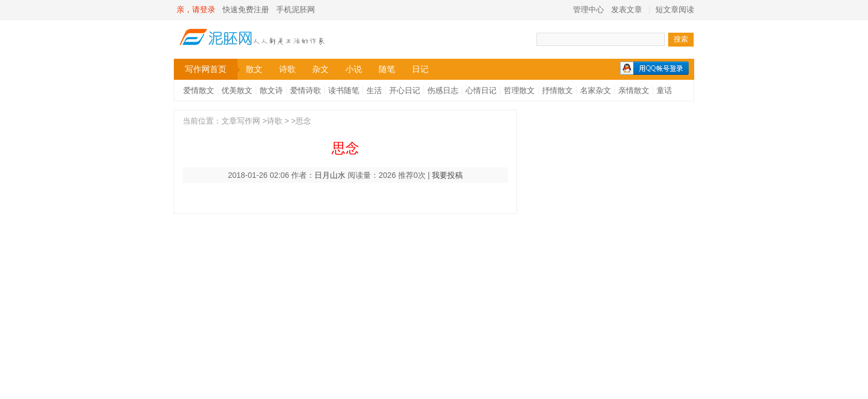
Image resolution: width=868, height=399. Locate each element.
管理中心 (588, 9)
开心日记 (405, 90)
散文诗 (271, 90)
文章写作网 (241, 121)
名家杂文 (596, 90)
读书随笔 (344, 90)
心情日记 (481, 90)
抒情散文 (557, 90)
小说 (354, 69)
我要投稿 (447, 175)
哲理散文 (519, 90)
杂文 (321, 69)
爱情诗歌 (306, 90)
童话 (664, 90)
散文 (254, 69)
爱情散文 (199, 90)
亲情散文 (634, 90)
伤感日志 (443, 90)
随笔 (387, 69)
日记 (420, 69)
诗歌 (287, 69)
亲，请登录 (196, 9)
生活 (374, 90)
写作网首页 (211, 69)
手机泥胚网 (296, 9)
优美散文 (237, 90)
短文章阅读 (675, 9)
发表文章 (627, 9)
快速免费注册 (246, 9)
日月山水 (330, 175)
